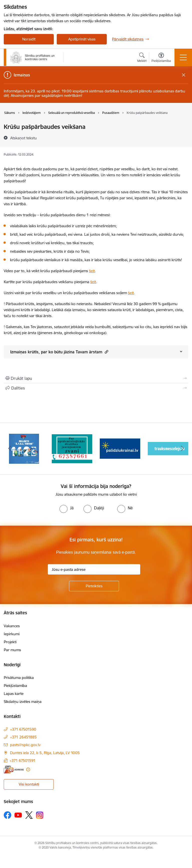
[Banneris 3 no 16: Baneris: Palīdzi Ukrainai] (120, 448)
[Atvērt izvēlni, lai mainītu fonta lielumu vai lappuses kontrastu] (161, 58)
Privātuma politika (19, 678)
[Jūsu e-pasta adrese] (94, 569)
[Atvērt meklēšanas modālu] (142, 58)
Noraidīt (29, 39)
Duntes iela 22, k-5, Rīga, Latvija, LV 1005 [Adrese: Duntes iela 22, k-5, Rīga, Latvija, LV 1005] (45, 753)
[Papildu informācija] (28, 769)
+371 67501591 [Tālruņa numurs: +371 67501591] (22, 760)
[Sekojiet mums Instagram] (40, 815)
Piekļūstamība (15, 686)
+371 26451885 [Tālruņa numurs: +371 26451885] (23, 737)
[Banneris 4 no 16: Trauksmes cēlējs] (168, 448)
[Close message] (184, 75)
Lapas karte (14, 694)
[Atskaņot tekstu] (23, 138)
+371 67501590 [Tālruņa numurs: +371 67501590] (23, 729)
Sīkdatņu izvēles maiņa (23, 702)
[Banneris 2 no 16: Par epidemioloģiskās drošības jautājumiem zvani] (72, 448)
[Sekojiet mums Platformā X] (29, 815)
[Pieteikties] (94, 586)
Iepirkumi (12, 634)
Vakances (12, 626)
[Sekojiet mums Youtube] (18, 815)
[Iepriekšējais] (10, 449)
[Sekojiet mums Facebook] (7, 815)
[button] (106, 352)
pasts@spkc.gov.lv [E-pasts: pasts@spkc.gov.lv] (25, 745)
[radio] (66, 508)
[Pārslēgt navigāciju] (183, 57)
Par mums (12, 650)
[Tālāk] (182, 449)
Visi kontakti (29, 784)
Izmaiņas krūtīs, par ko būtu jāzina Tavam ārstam (59, 352)
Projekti (10, 642)
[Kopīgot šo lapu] (96, 388)
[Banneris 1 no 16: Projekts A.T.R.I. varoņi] (24, 448)
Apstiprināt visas (82, 39)
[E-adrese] (14, 769)
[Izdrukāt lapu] (96, 378)
